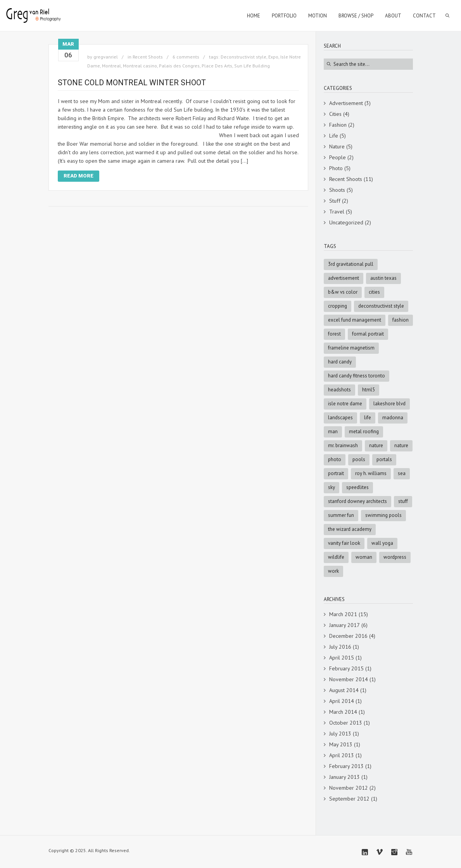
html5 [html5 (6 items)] (369, 390)
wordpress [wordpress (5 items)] (395, 557)
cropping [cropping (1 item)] (338, 306)
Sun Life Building (252, 66)
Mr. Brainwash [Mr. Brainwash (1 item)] (343, 445)
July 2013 (340, 734)
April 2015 (342, 658)
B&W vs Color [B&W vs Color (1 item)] (343, 292)
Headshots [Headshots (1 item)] (339, 390)
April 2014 (342, 701)
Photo (336, 168)
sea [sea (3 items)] (402, 473)
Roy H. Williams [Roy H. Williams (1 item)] (371, 473)
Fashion (338, 125)
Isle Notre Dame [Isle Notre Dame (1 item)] (345, 404)
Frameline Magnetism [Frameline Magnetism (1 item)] (351, 348)
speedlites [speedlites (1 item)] (357, 487)
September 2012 (349, 799)
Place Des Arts (217, 66)
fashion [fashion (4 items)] (401, 320)
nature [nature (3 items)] (401, 445)
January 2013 (344, 777)
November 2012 (349, 788)
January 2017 (344, 625)
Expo (273, 57)
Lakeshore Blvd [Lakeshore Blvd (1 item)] (389, 404)
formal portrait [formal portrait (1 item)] (368, 334)
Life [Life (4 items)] (368, 418)
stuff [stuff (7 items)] (403, 501)
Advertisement (346, 103)
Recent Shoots (148, 57)
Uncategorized (346, 222)
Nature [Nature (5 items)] (376, 445)
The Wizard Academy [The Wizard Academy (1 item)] (350, 529)
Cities (335, 114)
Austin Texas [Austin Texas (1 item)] (383, 278)
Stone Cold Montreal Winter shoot (132, 83)
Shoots (337, 190)
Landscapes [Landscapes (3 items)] (340, 418)
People (338, 157)
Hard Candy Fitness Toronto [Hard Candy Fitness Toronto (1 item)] (357, 376)
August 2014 (344, 690)
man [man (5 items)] (333, 431)
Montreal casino (140, 66)
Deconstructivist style (243, 57)
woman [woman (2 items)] (364, 557)
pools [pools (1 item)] (359, 459)
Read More (79, 176)
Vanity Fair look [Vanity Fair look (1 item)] (344, 543)
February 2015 (346, 668)
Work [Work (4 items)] (333, 571)
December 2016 (348, 636)
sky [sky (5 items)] (332, 487)
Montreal (111, 66)
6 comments (186, 57)
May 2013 (341, 744)
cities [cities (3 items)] (374, 292)
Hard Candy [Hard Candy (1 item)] (340, 362)
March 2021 (343, 614)
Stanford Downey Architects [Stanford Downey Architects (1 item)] (357, 501)
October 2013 (346, 723)
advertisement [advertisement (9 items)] (344, 278)
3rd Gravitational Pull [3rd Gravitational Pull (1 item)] (351, 264)
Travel (337, 212)
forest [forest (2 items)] (334, 334)
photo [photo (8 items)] (335, 459)
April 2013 (342, 755)
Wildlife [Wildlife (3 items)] (336, 557)
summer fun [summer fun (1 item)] (341, 515)
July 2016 (340, 647)
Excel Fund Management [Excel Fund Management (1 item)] (355, 320)
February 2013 (346, 766)
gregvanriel (106, 57)
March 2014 (343, 712)
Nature (337, 146)
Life (334, 136)
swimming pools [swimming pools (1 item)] (383, 515)
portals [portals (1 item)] (384, 459)
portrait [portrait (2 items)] (336, 473)
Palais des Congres (179, 66)
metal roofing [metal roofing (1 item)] (364, 431)
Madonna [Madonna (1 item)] (393, 418)
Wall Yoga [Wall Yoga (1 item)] (382, 543)
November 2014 (349, 679)
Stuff (335, 201)
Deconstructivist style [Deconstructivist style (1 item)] (381, 306)
